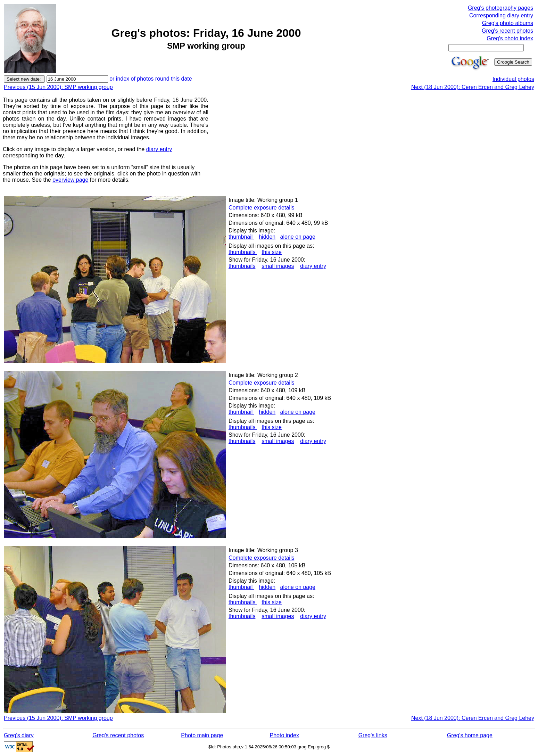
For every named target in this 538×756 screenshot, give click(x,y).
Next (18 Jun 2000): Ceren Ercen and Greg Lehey (473, 87)
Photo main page (202, 735)
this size (272, 252)
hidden (267, 237)
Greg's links (373, 735)
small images (278, 266)
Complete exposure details (261, 208)
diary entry (159, 149)
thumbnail (241, 237)
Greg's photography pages (500, 8)
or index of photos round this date (151, 79)
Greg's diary (19, 735)
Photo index (284, 735)
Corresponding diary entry (501, 15)
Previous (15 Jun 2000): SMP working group (58, 87)
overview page (70, 180)
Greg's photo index (510, 38)
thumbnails (243, 252)
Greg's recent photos (507, 31)
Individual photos (513, 79)
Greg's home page (470, 735)
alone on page (298, 237)
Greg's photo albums (508, 23)
